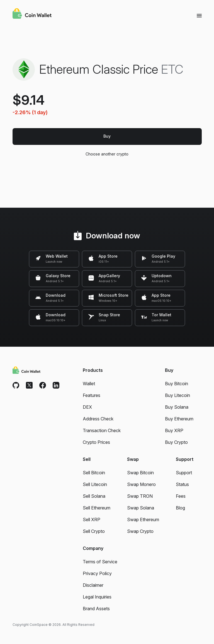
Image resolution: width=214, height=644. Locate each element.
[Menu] (199, 15)
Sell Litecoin (95, 484)
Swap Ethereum (143, 519)
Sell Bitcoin (94, 473)
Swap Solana (141, 508)
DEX (87, 407)
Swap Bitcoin (140, 473)
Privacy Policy (97, 573)
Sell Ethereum (97, 508)
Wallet (89, 384)
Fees (181, 496)
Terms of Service (100, 562)
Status (182, 484)
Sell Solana (94, 496)
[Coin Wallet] (32, 14)
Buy (107, 136)
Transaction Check (102, 430)
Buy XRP (174, 430)
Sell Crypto (94, 531)
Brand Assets (96, 609)
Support (184, 473)
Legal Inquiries (97, 597)
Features (92, 395)
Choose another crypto (107, 154)
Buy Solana (177, 407)
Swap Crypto (140, 531)
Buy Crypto (176, 442)
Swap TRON (140, 496)
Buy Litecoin (177, 395)
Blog (180, 508)
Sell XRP (92, 519)
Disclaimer (93, 585)
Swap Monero (141, 484)
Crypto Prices (96, 442)
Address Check (98, 419)
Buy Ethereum (179, 419)
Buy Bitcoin (177, 384)
